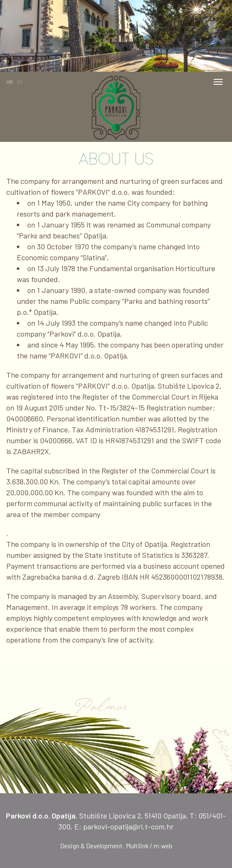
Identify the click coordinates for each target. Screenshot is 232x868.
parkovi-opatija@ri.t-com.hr (128, 826)
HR (9, 82)
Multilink (137, 846)
